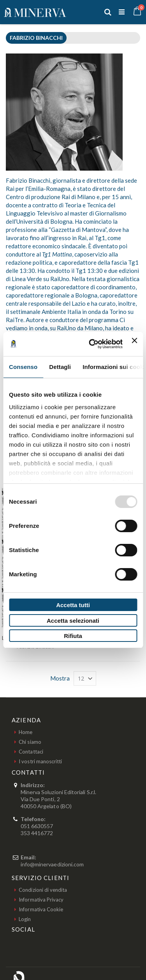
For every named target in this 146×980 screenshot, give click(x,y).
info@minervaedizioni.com (52, 864)
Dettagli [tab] (60, 367)
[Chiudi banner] (134, 344)
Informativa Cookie (41, 909)
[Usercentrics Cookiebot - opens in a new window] (92, 344)
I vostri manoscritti (40, 761)
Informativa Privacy (41, 900)
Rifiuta (73, 636)
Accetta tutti (73, 605)
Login (25, 919)
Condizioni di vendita (43, 890)
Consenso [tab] (23, 367)
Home (26, 732)
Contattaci (31, 752)
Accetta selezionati (73, 621)
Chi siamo (30, 742)
